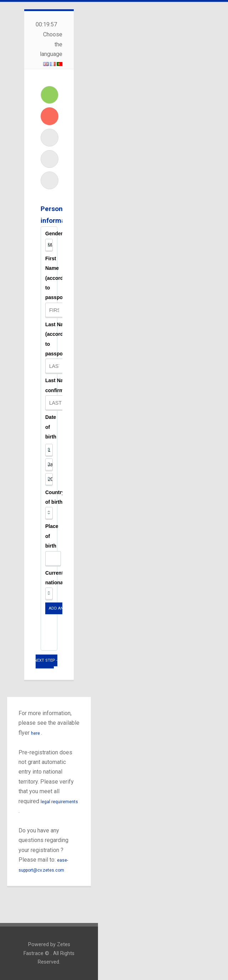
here (36, 733)
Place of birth (52, 536)
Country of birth (55, 497)
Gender (54, 234)
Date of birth (51, 427)
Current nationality (58, 578)
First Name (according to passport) (58, 278)
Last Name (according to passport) (58, 339)
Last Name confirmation (60, 385)
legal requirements (59, 802)
